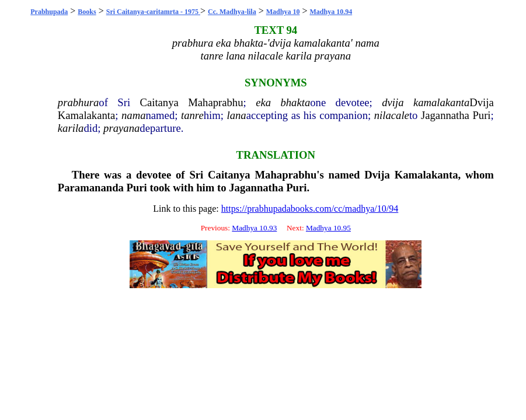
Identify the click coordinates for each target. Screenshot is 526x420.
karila (71, 128)
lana (236, 115)
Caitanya (159, 102)
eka (263, 102)
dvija (393, 102)
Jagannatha (445, 115)
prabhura (79, 102)
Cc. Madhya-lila (232, 12)
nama (133, 115)
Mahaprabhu (215, 102)
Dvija (481, 102)
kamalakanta (441, 102)
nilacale (392, 115)
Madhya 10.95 (328, 228)
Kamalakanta (86, 115)
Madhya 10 (283, 12)
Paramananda (91, 188)
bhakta (295, 102)
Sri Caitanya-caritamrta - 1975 (153, 12)
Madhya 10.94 (331, 12)
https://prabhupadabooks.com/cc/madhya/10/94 (310, 209)
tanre (192, 115)
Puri (481, 115)
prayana (121, 128)
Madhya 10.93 (254, 228)
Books (87, 12)
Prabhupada (49, 12)
